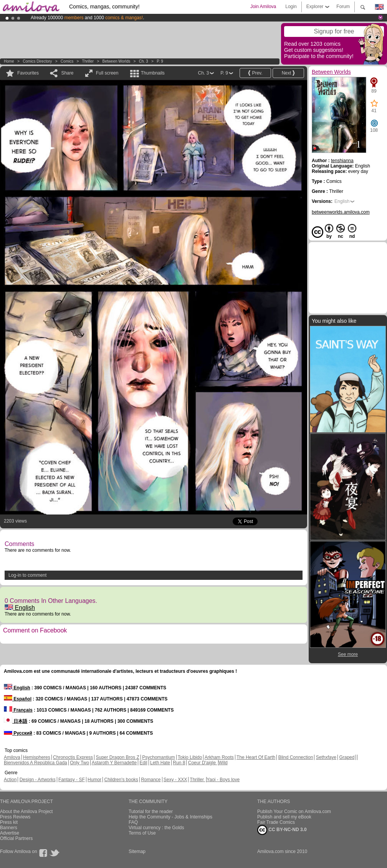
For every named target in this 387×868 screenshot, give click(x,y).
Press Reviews (15, 817)
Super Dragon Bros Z (117, 757)
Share (67, 73)
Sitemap (137, 851)
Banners (9, 828)
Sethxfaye (326, 757)
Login (291, 7)
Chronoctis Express (73, 757)
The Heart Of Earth (256, 757)
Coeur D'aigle (203, 763)
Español (18, 699)
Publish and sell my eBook (284, 817)
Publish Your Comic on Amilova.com (294, 812)
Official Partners (16, 838)
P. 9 (160, 61)
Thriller (88, 61)
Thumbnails (153, 73)
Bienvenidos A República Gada (36, 763)
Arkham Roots (219, 757)
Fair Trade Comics (276, 822)
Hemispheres (37, 757)
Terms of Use (142, 833)
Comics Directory (37, 61)
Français (18, 710)
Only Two (79, 763)
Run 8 (179, 763)
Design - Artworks (38, 780)
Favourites (28, 73)
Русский (18, 733)
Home (9, 61)
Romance (151, 780)
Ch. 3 (144, 61)
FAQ (133, 822)
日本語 (16, 721)
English (20, 608)
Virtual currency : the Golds (156, 828)
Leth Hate (160, 763)
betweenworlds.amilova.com (341, 212)
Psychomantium (158, 757)
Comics (67, 61)
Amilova (12, 757)
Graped (347, 757)
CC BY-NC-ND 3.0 (282, 830)
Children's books (121, 780)
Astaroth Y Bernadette (114, 763)
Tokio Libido (190, 757)
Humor (94, 780)
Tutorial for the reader (151, 812)
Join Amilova (263, 7)
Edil (144, 763)
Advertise (10, 833)
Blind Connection (296, 757)
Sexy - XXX (175, 780)
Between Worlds (117, 61)
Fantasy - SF (72, 780)
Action (10, 780)
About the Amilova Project (26, 812)
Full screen (107, 73)
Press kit (9, 822)
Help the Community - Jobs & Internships (170, 817)
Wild (223, 763)
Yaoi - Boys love (223, 780)
